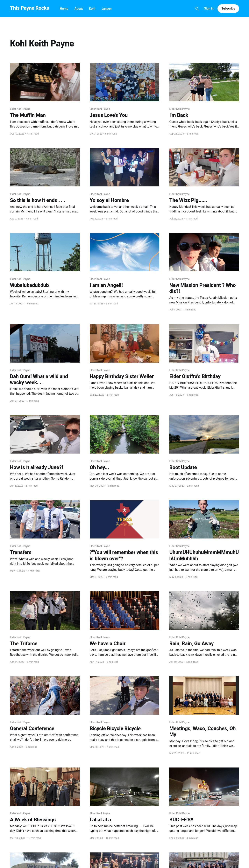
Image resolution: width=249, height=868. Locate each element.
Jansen (107, 9)
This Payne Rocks (29, 8)
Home (64, 9)
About (79, 9)
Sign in (209, 8)
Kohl (92, 9)
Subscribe (228, 8)
